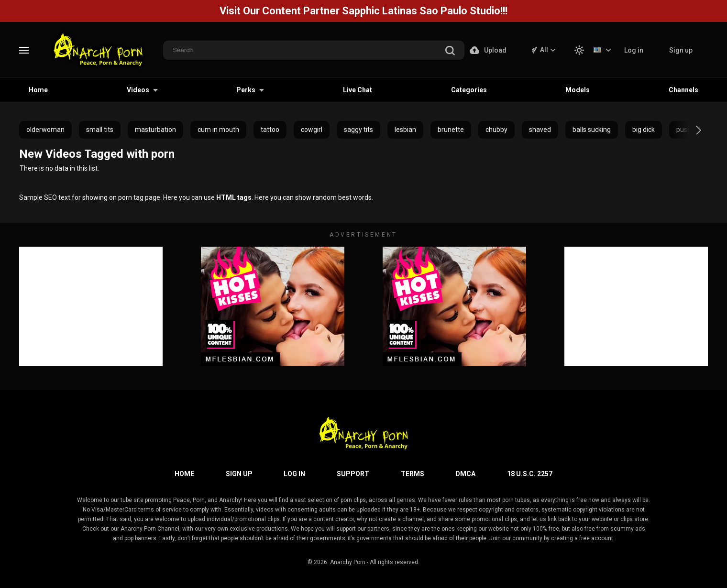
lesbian (405, 130)
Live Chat (358, 90)
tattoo (270, 130)
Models (578, 90)
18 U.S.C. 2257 (530, 474)
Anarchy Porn (348, 562)
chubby (496, 130)
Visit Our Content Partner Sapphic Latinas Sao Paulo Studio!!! (363, 11)
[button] (690, 130)
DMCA (465, 474)
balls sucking (592, 130)
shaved (540, 130)
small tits (100, 130)
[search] (450, 51)
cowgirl (312, 130)
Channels (683, 90)
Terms (413, 474)
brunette (451, 130)
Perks (246, 90)
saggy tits (358, 130)
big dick (644, 130)
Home (38, 90)
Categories (469, 90)
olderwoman (45, 130)
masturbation (155, 130)
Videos (138, 90)
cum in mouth (218, 130)
